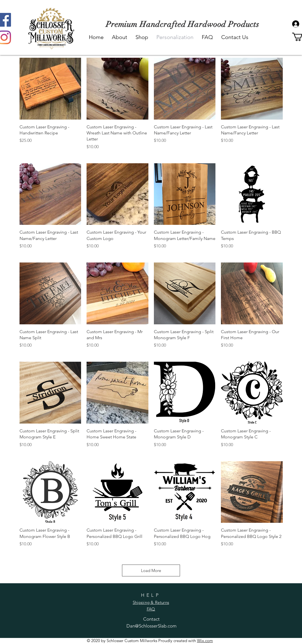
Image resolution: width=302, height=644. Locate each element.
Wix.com (205, 641)
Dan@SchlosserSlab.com (151, 626)
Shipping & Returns (151, 602)
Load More (151, 570)
